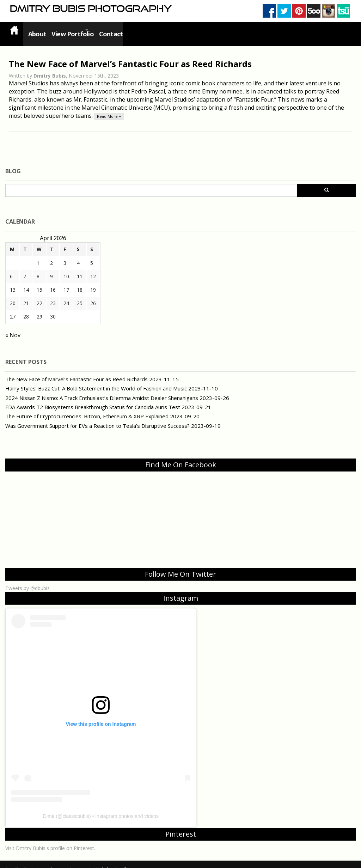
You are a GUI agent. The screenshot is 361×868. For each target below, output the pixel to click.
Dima (49, 808)
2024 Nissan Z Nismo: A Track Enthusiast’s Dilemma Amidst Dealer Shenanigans (102, 389)
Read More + (109, 108)
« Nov (13, 327)
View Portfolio (73, 30)
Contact (122, 30)
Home (14, 30)
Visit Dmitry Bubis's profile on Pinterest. (50, 840)
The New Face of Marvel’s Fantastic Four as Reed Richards (130, 55)
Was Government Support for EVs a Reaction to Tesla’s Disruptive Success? (97, 417)
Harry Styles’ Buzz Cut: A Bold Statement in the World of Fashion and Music (96, 380)
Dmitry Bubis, (51, 67)
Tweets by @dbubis (27, 580)
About (35, 30)
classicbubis (76, 808)
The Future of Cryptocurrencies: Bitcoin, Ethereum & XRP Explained (87, 408)
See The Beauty (23, 861)
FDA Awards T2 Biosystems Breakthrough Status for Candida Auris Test (93, 399)
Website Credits (113, 861)
